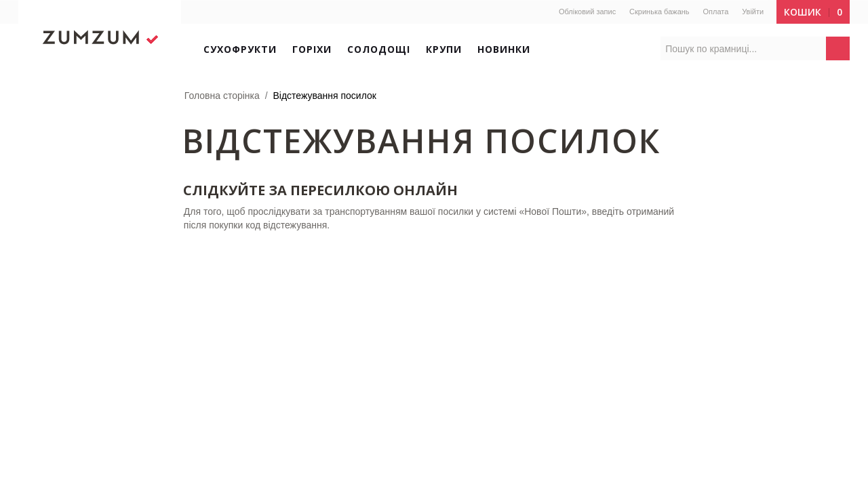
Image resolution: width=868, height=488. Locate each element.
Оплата (715, 12)
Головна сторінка (222, 96)
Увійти (753, 12)
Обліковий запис (587, 12)
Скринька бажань (659, 12)
